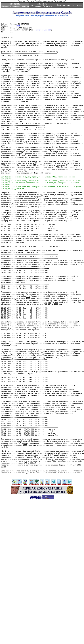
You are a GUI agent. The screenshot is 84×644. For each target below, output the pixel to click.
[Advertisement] (42, 617)
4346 (18, 27)
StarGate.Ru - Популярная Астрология (42, 5)
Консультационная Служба (69, 5)
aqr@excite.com (44, 32)
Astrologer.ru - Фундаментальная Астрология (15, 5)
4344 (12, 27)
